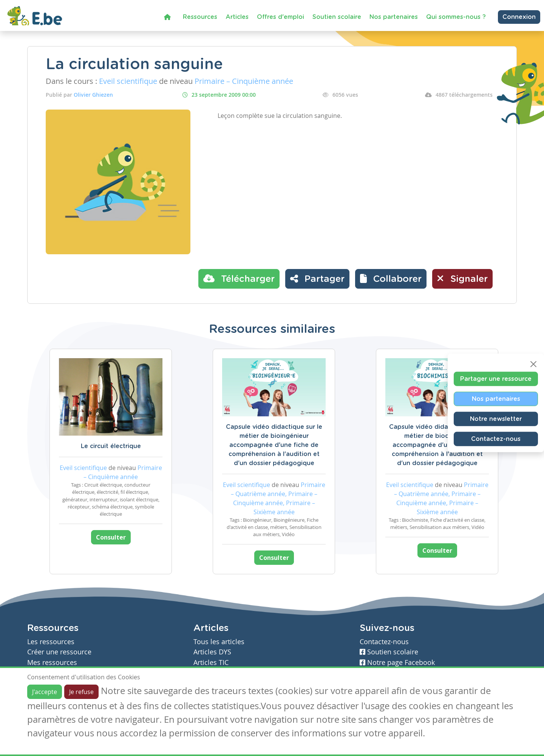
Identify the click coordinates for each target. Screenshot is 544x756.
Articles (237, 17)
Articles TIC (211, 662)
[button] (391, 279)
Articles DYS (212, 652)
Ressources (200, 17)
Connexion (519, 17)
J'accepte (45, 692)
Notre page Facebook (397, 662)
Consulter (111, 537)
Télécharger (239, 278)
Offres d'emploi (280, 17)
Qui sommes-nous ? (456, 17)
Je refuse (81, 692)
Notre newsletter (496, 419)
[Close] (533, 364)
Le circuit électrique (111, 446)
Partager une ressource (496, 379)
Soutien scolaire (337, 17)
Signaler (462, 278)
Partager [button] (317, 278)
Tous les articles (219, 642)
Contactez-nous (496, 439)
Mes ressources (52, 662)
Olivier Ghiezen (93, 95)
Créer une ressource (59, 652)
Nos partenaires (394, 17)
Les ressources (51, 642)
